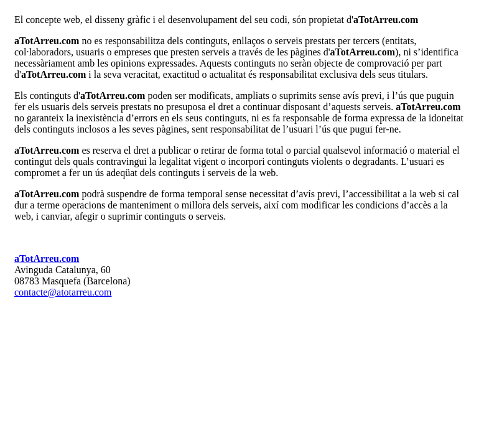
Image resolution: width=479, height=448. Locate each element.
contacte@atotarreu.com (63, 292)
